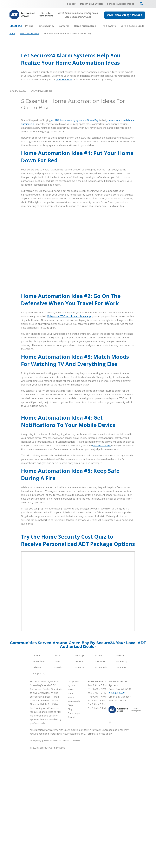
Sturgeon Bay (39, 792)
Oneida (57, 774)
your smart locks (101, 564)
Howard (57, 780)
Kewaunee (100, 780)
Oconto (99, 774)
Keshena (79, 780)
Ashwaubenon (39, 780)
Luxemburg (122, 780)
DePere (36, 774)
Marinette (79, 786)
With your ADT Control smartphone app (69, 369)
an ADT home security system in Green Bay (75, 173)
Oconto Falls (101, 786)
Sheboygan (80, 774)
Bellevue (37, 786)
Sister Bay (121, 786)
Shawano (121, 774)
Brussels (58, 786)
